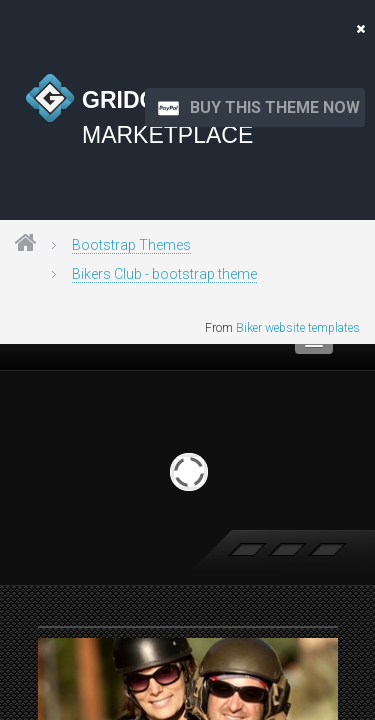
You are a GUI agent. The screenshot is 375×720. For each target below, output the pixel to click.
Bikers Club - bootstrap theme (164, 274)
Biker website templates (298, 328)
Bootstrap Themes (131, 245)
